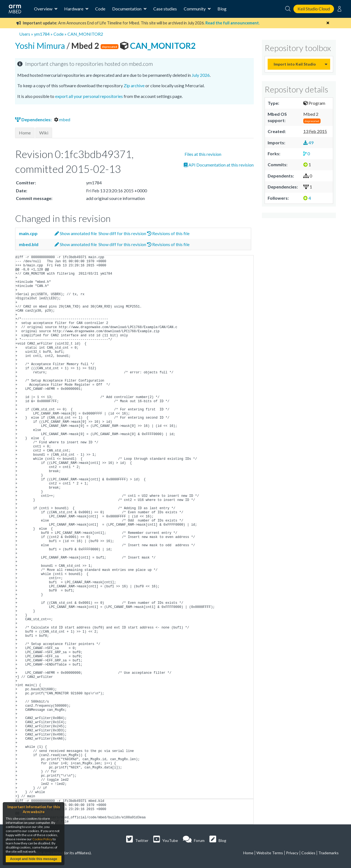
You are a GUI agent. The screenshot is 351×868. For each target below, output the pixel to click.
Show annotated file (76, 233)
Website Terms (270, 853)
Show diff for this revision (122, 233)
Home (25, 133)
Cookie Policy (42, 839)
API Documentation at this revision (219, 165)
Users (25, 34)
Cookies (308, 853)
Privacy (292, 853)
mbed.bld (28, 244)
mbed (62, 119)
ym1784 (42, 34)
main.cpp (28, 233)
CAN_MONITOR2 (85, 34)
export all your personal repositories (89, 96)
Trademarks (329, 853)
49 (308, 143)
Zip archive (134, 85)
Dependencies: (34, 119)
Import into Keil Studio (295, 64)
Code (100, 9)
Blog (222, 9)
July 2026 (201, 75)
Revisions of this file (168, 233)
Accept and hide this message (33, 859)
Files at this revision (203, 154)
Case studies (165, 9)
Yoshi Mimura (41, 46)
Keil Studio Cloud (314, 9)
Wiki (44, 133)
